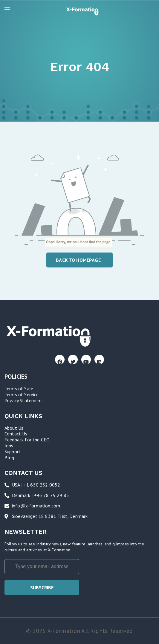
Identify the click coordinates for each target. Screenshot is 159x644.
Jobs (9, 446)
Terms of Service (22, 394)
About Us (14, 428)
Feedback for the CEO (27, 440)
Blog (9, 458)
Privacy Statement (23, 400)
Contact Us (16, 434)
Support (13, 452)
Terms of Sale (19, 388)
